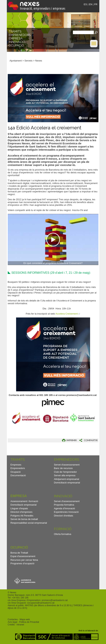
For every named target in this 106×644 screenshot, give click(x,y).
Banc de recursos (63, 468)
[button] (94, 46)
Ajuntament (16, 61)
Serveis (28, 61)
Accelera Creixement (67, 314)
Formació (63, 529)
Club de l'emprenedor (65, 472)
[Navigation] (53, 239)
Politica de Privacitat (29, 622)
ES (85, 4)
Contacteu (13, 619)
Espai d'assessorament (23, 556)
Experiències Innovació (66, 512)
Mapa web (25, 619)
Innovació (17, 42)
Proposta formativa (64, 505)
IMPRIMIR (71, 440)
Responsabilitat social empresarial (29, 523)
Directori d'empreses (22, 512)
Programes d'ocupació (22, 563)
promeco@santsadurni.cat (55, 600)
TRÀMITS (15, 31)
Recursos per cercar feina (24, 560)
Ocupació (16, 45)
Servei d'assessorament (67, 465)
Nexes (39, 61)
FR (96, 4)
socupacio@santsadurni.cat (41, 603)
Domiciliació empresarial (67, 483)
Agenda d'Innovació (65, 508)
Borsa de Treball (19, 553)
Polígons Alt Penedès (22, 516)
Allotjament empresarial (67, 479)
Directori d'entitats (64, 516)
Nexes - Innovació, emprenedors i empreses (36, 6)
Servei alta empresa (65, 475)
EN (90, 4)
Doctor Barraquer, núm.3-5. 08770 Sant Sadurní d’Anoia (35, 595)
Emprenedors (20, 35)
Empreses (16, 465)
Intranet (20, 625)
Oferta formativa (63, 534)
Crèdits (11, 625)
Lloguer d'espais (19, 508)
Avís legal (13, 622)
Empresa (16, 38)
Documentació (18, 475)
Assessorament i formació (24, 501)
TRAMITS (18, 460)
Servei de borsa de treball (24, 519)
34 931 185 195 (21, 598)
